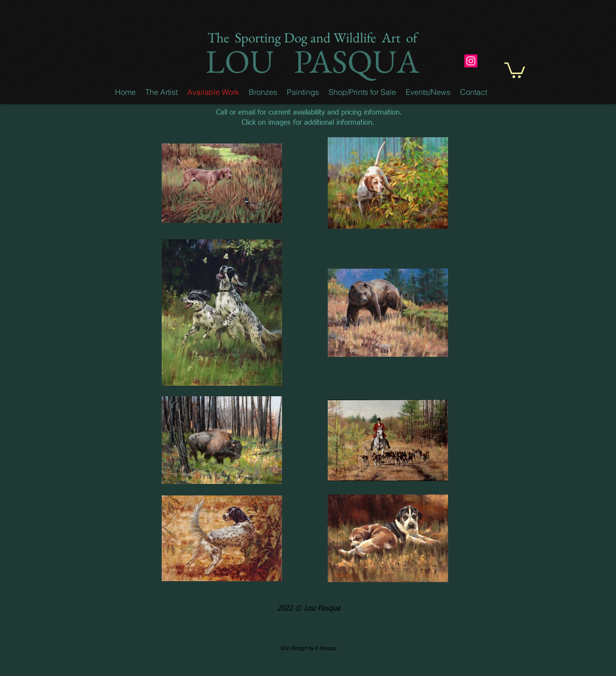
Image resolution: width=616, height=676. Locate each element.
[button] (161, 92)
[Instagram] (471, 61)
